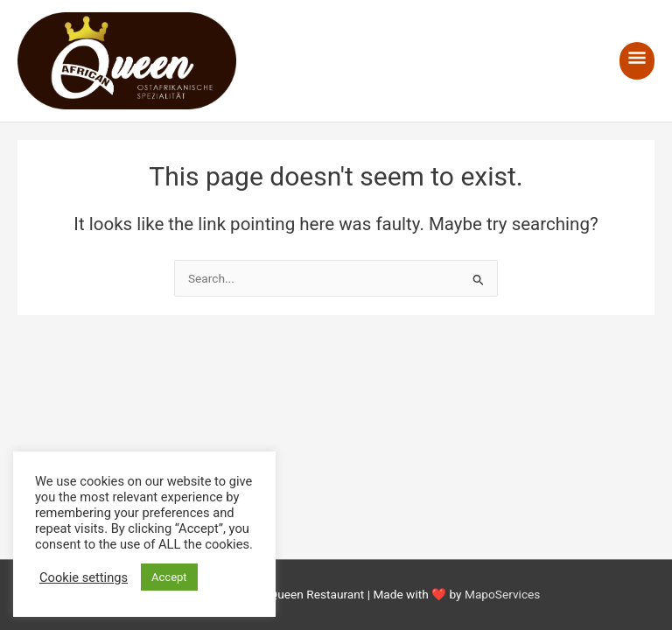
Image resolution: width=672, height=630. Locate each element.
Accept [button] (169, 577)
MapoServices (502, 594)
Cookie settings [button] (84, 577)
